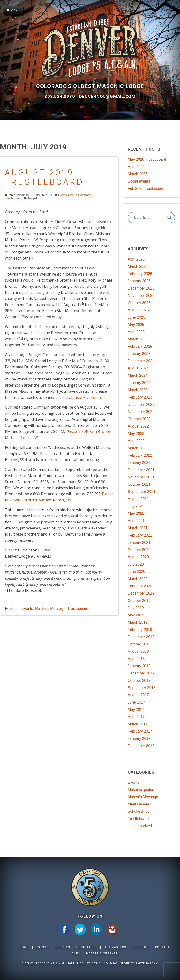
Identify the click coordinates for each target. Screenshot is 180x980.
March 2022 (138, 448)
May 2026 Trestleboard (147, 159)
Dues (76, 953)
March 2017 (138, 724)
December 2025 (141, 288)
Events (62, 195)
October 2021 (139, 484)
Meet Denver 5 (140, 804)
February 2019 (140, 630)
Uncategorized (140, 826)
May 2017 (136, 710)
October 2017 (139, 680)
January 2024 (139, 383)
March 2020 (138, 579)
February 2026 (140, 274)
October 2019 (139, 601)
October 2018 (139, 644)
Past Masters (115, 947)
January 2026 (139, 281)
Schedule (141, 947)
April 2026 (136, 167)
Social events (139, 181)
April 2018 (136, 659)
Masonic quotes (141, 790)
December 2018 (141, 637)
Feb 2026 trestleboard (146, 188)
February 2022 (140, 455)
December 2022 (141, 404)
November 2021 (141, 477)
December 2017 (141, 673)
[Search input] (149, 218)
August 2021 (138, 499)
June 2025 (137, 317)
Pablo (154, 963)
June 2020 (137, 572)
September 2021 (142, 492)
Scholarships (139, 811)
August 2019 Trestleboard (44, 177)
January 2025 (139, 354)
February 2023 (140, 397)
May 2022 (136, 434)
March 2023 (138, 390)
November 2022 (141, 412)
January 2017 (139, 739)
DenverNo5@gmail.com (107, 97)
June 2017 (137, 702)
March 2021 (138, 528)
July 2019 (136, 608)
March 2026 (138, 174)
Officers (62, 947)
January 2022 (139, 463)
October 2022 (139, 419)
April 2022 (136, 441)
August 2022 (138, 426)
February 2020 (140, 586)
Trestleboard (13, 198)
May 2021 (136, 513)
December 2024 (141, 361)
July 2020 (136, 564)
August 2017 (138, 695)
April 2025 (136, 332)
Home (24, 947)
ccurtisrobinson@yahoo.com (80, 397)
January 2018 (139, 666)
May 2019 (136, 615)
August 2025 (138, 310)
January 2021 (139, 542)
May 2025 (136, 325)
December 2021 (141, 470)
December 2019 (141, 593)
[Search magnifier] (169, 218)
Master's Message (80, 195)
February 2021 (140, 535)
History (42, 947)
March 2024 (138, 375)
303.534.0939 (60, 97)
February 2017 (140, 731)
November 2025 (141, 296)
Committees (87, 947)
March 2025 (138, 339)
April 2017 (136, 717)
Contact (162, 947)
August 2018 (138, 651)
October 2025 (139, 303)
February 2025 (140, 346)
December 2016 (141, 746)
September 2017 (142, 688)
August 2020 (138, 557)
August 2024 (138, 368)
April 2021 (136, 521)
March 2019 (138, 622)
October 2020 (139, 550)
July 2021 (136, 506)
